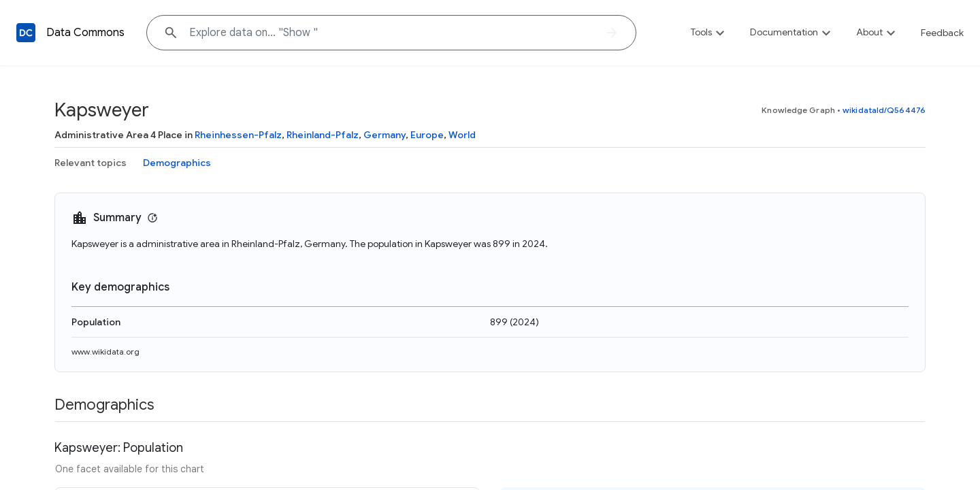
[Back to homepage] (26, 33)
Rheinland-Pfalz (323, 135)
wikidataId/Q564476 (884, 110)
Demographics (177, 163)
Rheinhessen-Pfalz (238, 135)
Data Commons (85, 33)
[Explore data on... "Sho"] (391, 33)
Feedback (942, 33)
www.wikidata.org (105, 352)
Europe (427, 135)
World (462, 135)
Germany (385, 135)
